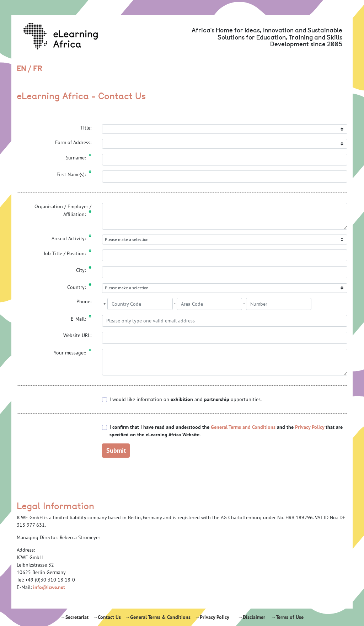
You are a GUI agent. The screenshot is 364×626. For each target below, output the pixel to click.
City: (84, 270)
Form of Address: (73, 142)
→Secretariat (74, 617)
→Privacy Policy (212, 617)
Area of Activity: (71, 238)
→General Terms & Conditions (158, 617)
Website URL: (77, 335)
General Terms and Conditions (243, 427)
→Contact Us (107, 617)
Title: (86, 128)
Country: (79, 287)
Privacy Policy (310, 427)
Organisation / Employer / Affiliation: (63, 211)
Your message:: (73, 353)
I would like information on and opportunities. (186, 399)
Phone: (84, 301)
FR (38, 69)
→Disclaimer (251, 617)
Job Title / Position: (68, 253)
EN (21, 69)
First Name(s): (74, 174)
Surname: (79, 158)
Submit (116, 450)
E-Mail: (81, 319)
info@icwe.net (49, 587)
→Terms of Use (287, 617)
